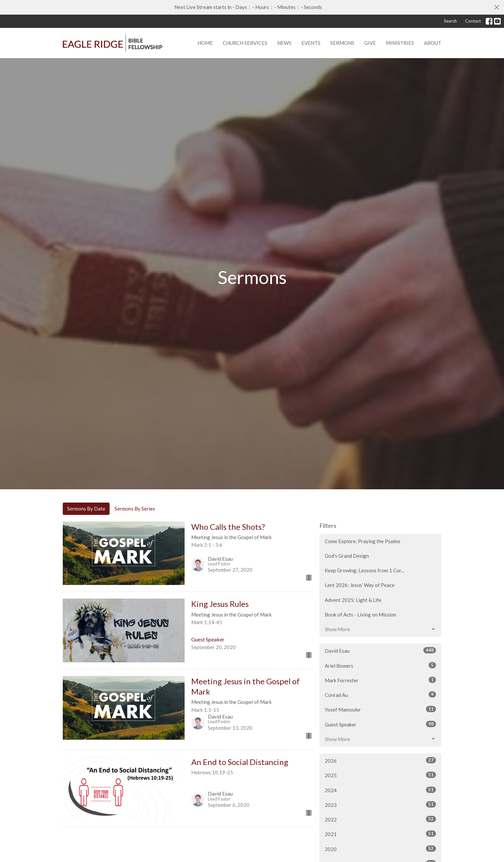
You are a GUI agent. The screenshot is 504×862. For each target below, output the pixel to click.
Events (311, 43)
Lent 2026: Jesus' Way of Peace (360, 585)
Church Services (245, 43)
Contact (473, 21)
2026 (380, 760)
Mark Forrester (380, 680)
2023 (380, 805)
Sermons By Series (135, 509)
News (284, 43)
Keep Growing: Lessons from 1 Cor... (364, 570)
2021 (380, 834)
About (433, 43)
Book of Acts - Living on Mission (360, 615)
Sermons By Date (86, 509)
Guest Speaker (380, 724)
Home (205, 43)
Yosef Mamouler (380, 709)
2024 (380, 790)
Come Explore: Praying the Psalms (363, 541)
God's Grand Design (347, 556)
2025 (380, 775)
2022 (380, 819)
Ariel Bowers (380, 665)
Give (370, 43)
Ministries (400, 43)
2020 (380, 849)
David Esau (380, 650)
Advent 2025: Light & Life (353, 600)
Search (450, 21)
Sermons (342, 43)
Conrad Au (380, 695)
